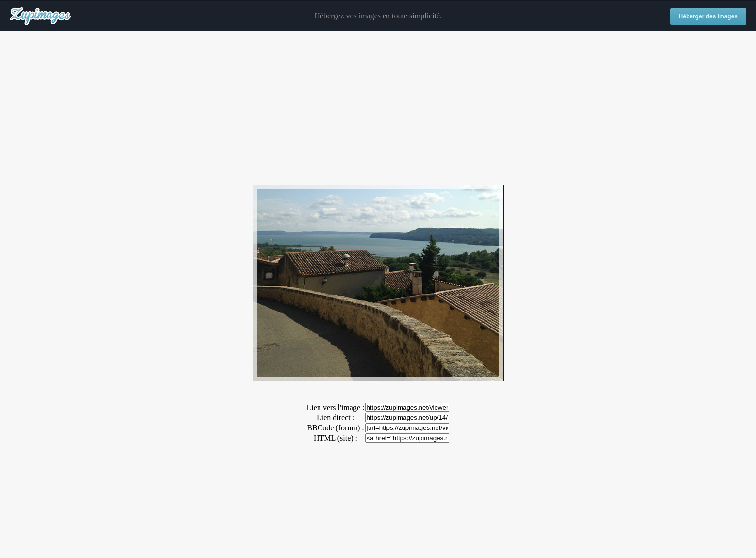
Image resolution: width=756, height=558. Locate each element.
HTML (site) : (336, 438)
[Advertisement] (378, 108)
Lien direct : (336, 418)
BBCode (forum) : (335, 428)
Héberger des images (708, 16)
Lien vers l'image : (336, 407)
